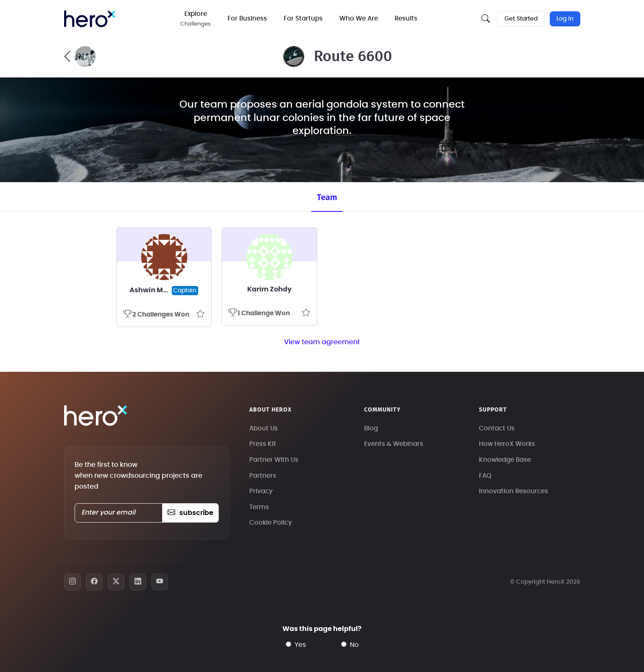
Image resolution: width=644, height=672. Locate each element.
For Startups (303, 19)
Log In (565, 19)
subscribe (190, 513)
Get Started (521, 19)
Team (327, 197)
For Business (247, 19)
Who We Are (359, 19)
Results (406, 19)
